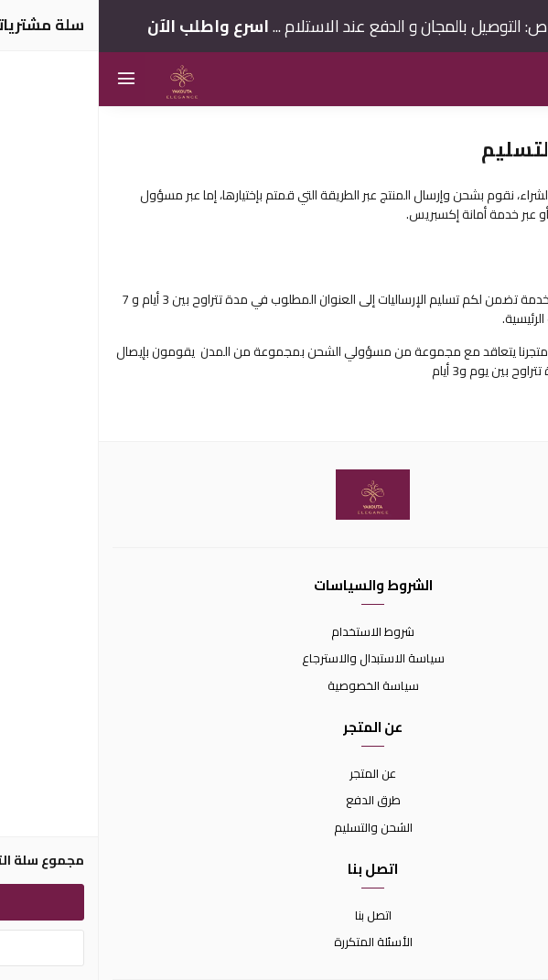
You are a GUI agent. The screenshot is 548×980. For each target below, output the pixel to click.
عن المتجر (274, 774)
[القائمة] (27, 80)
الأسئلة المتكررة (274, 942)
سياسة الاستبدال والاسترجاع (274, 659)
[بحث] (521, 80)
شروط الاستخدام (274, 632)
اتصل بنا (274, 916)
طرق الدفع (274, 801)
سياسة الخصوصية (274, 686)
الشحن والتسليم (274, 828)
